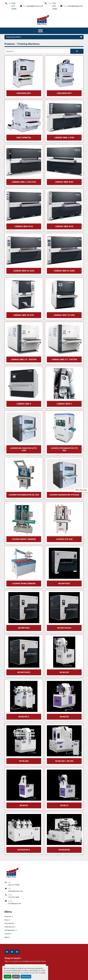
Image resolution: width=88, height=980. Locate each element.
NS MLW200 (64, 850)
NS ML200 (24, 761)
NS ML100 (64, 672)
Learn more (26, 977)
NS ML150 (64, 717)
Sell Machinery (10, 930)
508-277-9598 (14, 6)
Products (8, 916)
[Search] (37, 51)
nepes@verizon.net (35, 6)
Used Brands (9, 927)
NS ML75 (64, 805)
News (7, 920)
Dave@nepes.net (75, 6)
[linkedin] (7, 952)
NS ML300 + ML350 (64, 761)
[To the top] (81, 490)
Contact (7, 934)
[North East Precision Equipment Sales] (12, 872)
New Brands (9, 923)
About (7, 937)
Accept (8, 977)
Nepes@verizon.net (16, 891)
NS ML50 (24, 805)
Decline (16, 977)
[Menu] (40, 31)
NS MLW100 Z (24, 850)
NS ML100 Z (24, 717)
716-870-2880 (55, 6)
